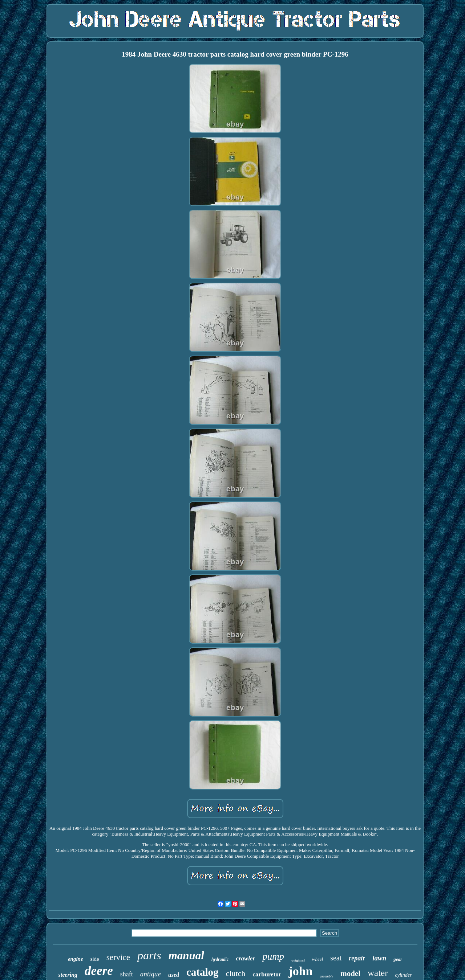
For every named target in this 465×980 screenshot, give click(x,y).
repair (357, 958)
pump (273, 956)
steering (68, 975)
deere (99, 971)
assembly (327, 976)
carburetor (267, 974)
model (350, 973)
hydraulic (220, 959)
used (174, 975)
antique (151, 974)
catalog (203, 972)
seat (336, 958)
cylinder (404, 975)
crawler (245, 958)
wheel (318, 959)
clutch (236, 973)
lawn (379, 958)
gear (398, 959)
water (378, 973)
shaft (127, 974)
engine (76, 959)
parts (149, 955)
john (300, 971)
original (298, 960)
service (118, 957)
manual (186, 956)
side (95, 959)
